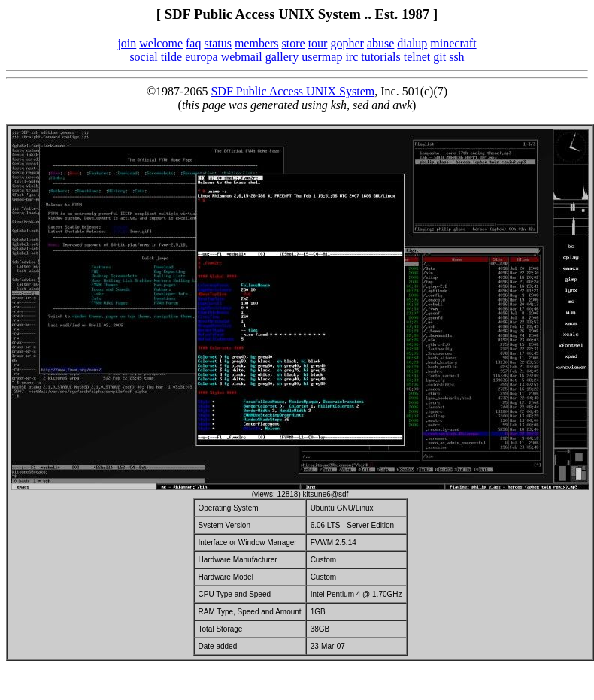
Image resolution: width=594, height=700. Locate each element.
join (127, 43)
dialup (412, 43)
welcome (161, 43)
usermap (322, 57)
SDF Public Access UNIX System (292, 91)
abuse (380, 43)
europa (202, 57)
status (217, 43)
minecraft (453, 43)
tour (318, 43)
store (294, 43)
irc (352, 57)
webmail (242, 57)
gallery (282, 57)
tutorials (380, 57)
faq (193, 43)
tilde (171, 57)
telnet (417, 57)
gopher (347, 43)
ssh (456, 57)
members (257, 43)
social (143, 57)
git (439, 57)
